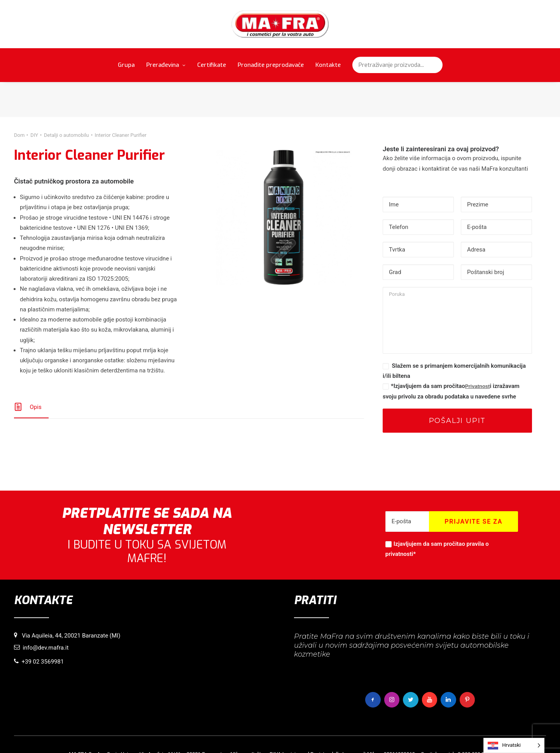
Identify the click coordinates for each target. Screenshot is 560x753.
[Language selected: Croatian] (514, 745)
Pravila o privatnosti (289, 734)
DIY (34, 100)
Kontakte (328, 65)
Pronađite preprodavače (271, 65)
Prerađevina (166, 65)
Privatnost (478, 351)
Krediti (364, 734)
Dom (19, 100)
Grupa (126, 65)
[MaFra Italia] (280, 24)
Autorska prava (334, 734)
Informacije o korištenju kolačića (225, 734)
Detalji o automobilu (66, 100)
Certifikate (212, 65)
